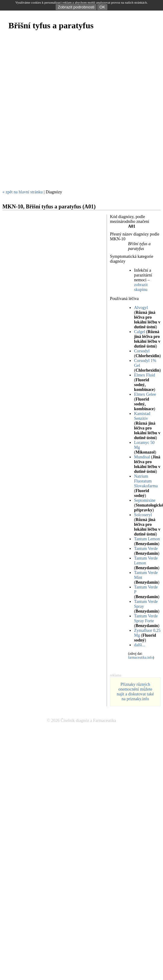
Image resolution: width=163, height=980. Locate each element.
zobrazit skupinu (141, 287)
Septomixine (145, 500)
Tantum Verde (146, 549)
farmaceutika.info (141, 658)
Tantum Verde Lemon (146, 561)
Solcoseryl (143, 515)
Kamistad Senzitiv (142, 416)
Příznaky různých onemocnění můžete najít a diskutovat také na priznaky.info (135, 692)
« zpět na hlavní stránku (23, 192)
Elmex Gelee (145, 394)
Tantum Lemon (147, 539)
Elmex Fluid (145, 375)
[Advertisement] (72, 113)
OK (102, 7)
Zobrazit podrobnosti (76, 7)
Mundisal (142, 457)
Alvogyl (141, 308)
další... (140, 645)
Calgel (140, 332)
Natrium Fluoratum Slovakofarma (146, 481)
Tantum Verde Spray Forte (146, 618)
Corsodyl (142, 351)
